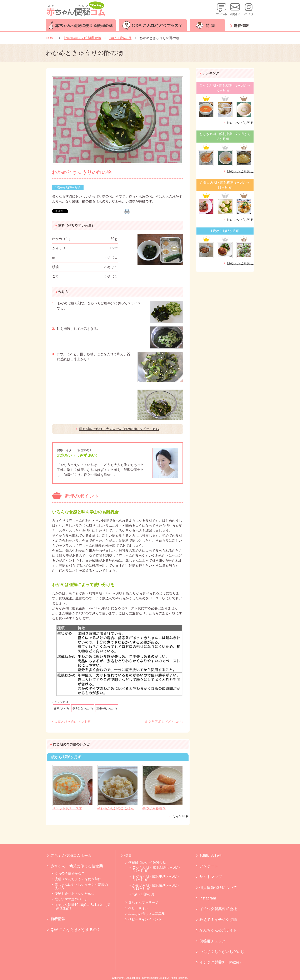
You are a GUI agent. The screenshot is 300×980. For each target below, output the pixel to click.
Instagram (208, 898)
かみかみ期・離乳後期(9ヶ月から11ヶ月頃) (155, 887)
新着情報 (58, 919)
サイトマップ (211, 877)
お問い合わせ (211, 856)
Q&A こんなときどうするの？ (75, 930)
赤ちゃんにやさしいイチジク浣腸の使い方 (81, 886)
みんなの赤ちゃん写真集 (147, 914)
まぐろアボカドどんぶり (164, 722)
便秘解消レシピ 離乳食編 (147, 863)
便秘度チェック (212, 941)
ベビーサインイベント (145, 919)
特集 (128, 856)
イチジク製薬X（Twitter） (221, 962)
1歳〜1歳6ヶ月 (143, 894)
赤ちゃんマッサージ (143, 902)
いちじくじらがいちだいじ (222, 952)
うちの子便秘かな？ (70, 873)
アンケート (209, 866)
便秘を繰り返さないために (75, 894)
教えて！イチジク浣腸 (218, 920)
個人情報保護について (218, 888)
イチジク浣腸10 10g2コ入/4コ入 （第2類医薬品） (82, 906)
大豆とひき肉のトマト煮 (71, 722)
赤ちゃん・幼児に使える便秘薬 (77, 866)
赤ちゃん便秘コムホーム (71, 856)
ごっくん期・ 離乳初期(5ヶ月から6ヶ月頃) (156, 869)
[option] (118, 120)
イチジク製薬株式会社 (218, 909)
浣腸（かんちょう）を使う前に (78, 879)
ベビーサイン (138, 908)
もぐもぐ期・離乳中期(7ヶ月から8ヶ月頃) (155, 878)
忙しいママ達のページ (71, 899)
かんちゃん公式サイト (218, 930)
